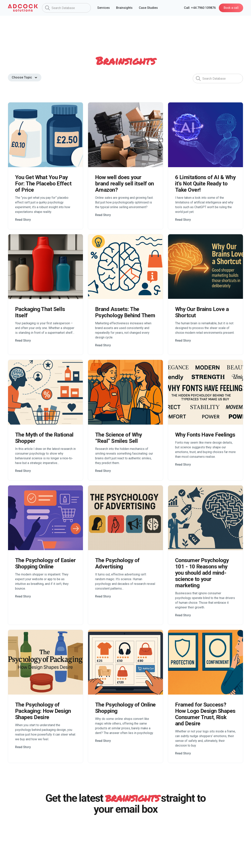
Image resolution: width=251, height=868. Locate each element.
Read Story (23, 220)
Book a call (231, 8)
